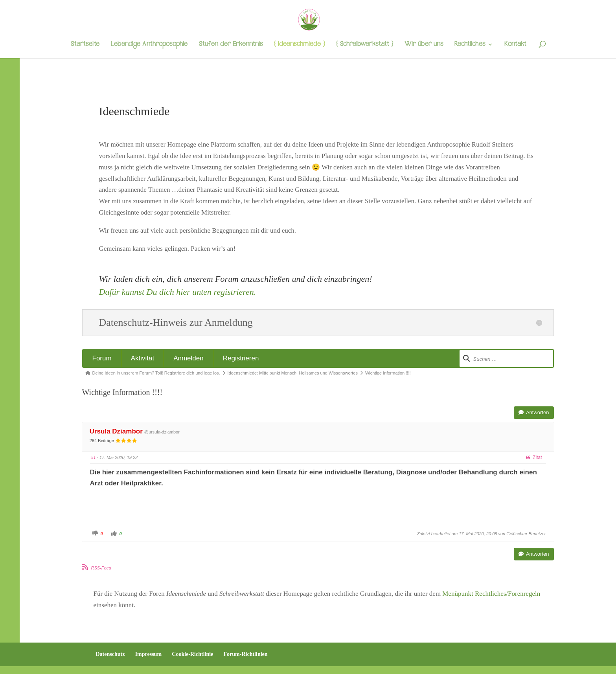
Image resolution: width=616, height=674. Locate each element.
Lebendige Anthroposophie (149, 45)
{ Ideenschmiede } (299, 45)
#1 (94, 457)
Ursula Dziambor (116, 431)
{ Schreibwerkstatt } (365, 45)
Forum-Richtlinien (246, 654)
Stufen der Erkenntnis (231, 45)
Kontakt (515, 45)
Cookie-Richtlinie (192, 654)
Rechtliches (470, 45)
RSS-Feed (101, 568)
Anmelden (188, 358)
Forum (102, 358)
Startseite (85, 45)
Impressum (148, 654)
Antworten (534, 412)
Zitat (534, 457)
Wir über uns (424, 45)
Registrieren (241, 358)
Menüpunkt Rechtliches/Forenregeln (491, 594)
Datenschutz (110, 654)
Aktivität (143, 358)
